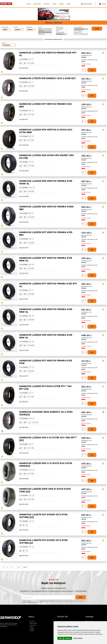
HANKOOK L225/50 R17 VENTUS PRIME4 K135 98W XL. (46, 259)
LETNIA (45, 31)
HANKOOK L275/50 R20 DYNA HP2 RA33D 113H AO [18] (46, 157)
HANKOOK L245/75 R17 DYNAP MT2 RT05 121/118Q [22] (43, 516)
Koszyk (102, 4)
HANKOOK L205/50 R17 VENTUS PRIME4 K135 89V (46, 234)
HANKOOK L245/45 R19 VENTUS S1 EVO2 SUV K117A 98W (46, 131)
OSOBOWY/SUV (81, 29)
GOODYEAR (61, 32)
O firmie (29, 4)
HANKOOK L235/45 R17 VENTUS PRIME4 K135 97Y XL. (48, 285)
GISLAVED (61, 29)
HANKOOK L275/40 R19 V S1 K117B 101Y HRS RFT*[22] (48, 439)
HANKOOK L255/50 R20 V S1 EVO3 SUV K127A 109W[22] (46, 465)
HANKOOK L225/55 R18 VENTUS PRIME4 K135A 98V (46, 208)
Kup (92, 70)
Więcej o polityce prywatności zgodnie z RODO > (33, 602)
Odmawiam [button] (68, 638)
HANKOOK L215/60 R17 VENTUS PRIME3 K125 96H (45, 105)
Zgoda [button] (60, 638)
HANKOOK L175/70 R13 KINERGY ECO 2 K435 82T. (48, 78)
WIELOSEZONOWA (45, 32)
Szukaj (97, 29)
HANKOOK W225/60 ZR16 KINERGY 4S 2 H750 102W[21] (46, 413)
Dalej (25, 567)
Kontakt (61, 4)
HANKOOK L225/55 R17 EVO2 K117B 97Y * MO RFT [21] (45, 388)
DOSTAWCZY (81, 31)
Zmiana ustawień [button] (78, 638)
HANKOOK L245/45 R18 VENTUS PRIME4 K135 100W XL (46, 182)
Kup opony (47, 4)
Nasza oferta (37, 4)
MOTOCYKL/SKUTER (81, 34)
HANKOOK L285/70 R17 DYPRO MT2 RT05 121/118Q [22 (43, 542)
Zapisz (81, 597)
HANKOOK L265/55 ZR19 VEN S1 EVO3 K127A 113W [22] (45, 490)
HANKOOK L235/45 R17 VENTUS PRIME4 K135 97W (45, 362)
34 (19, 567)
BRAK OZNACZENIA (45, 29)
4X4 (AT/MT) (81, 32)
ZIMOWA (45, 34)
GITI (61, 31)
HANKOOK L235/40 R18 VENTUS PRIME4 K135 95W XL (46, 336)
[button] (23, 14)
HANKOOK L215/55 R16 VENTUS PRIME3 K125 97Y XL (48, 54)
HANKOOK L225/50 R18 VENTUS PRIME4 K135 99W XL (46, 311)
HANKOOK (61, 34)
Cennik (68, 4)
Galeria (54, 4)
